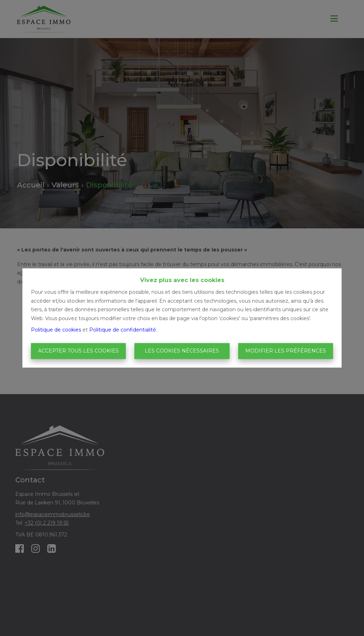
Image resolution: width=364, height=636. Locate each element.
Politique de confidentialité (123, 330)
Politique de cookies (56, 330)
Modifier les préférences (286, 351)
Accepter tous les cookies (78, 351)
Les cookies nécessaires (182, 351)
